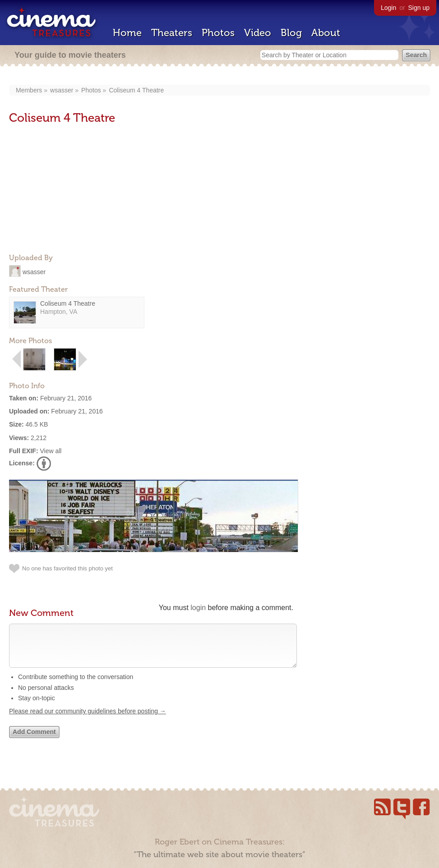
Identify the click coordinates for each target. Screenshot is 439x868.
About (326, 33)
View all (51, 451)
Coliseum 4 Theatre (136, 90)
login (198, 608)
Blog (291, 33)
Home (127, 33)
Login (388, 8)
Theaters (172, 33)
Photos (218, 33)
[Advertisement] (77, 190)
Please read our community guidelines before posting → (88, 720)
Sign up (419, 8)
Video (258, 33)
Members (29, 90)
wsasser (62, 90)
